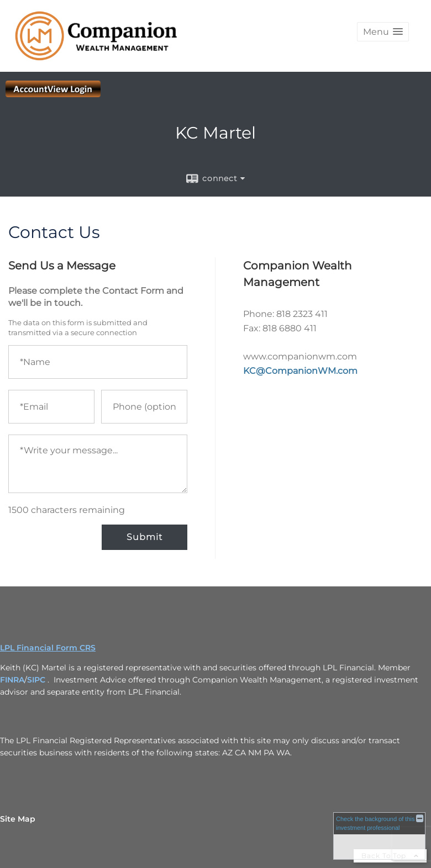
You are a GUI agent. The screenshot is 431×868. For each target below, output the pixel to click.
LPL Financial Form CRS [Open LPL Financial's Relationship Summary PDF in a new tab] (48, 648)
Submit (144, 537)
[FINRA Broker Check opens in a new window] (379, 836)
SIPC (36, 680)
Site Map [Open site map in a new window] (18, 819)
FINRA (12, 680)
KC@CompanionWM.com (300, 371)
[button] (383, 32)
